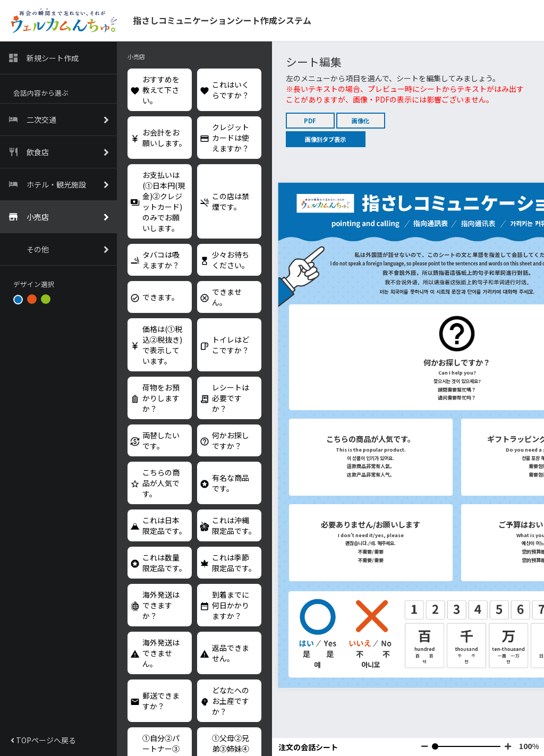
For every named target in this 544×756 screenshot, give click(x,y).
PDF (310, 121)
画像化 (360, 121)
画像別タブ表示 (325, 139)
